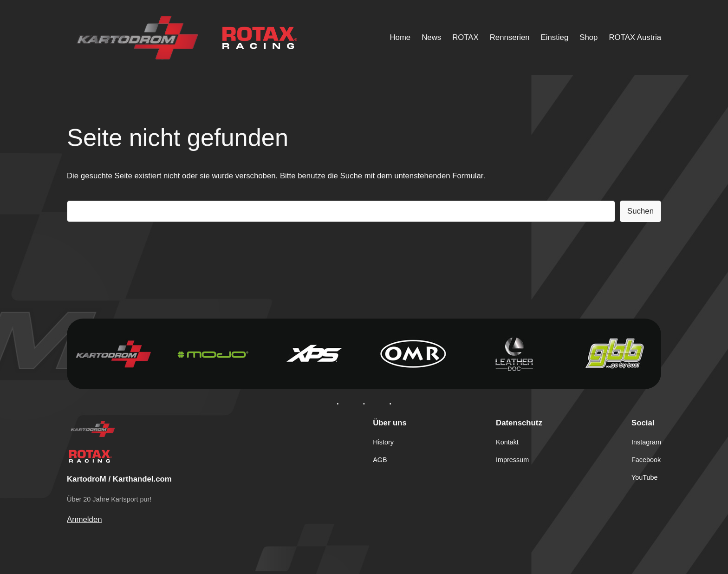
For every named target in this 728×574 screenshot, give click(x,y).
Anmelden (84, 519)
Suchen (640, 211)
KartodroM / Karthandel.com (119, 479)
